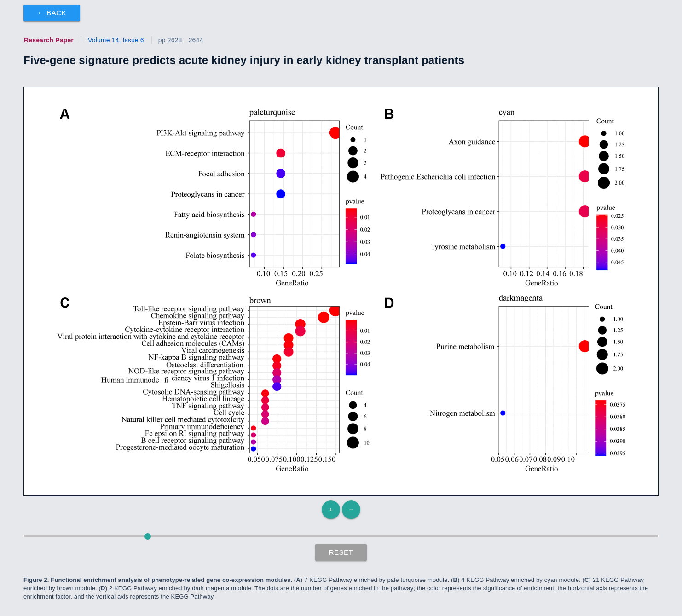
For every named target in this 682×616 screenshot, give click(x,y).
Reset (341, 552)
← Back (52, 13)
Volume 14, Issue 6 (116, 40)
